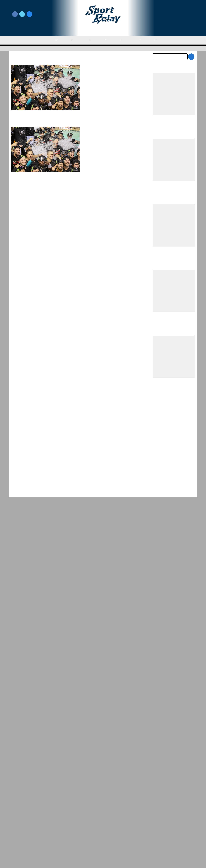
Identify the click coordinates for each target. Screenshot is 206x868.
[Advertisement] (174, 402)
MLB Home (18, 823)
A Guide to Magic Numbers (107, 133)
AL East (64, 40)
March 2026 (159, 719)
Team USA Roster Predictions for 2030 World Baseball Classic (173, 502)
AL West (101, 40)
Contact (16, 837)
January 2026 (160, 732)
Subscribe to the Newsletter (165, 823)
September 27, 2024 (94, 142)
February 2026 (161, 726)
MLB (49, 40)
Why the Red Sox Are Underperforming (72, 786)
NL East (118, 40)
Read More (91, 120)
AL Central (82, 40)
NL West (154, 40)
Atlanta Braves (91, 90)
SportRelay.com (111, 861)
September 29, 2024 (94, 85)
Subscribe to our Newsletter (174, 18)
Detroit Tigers (108, 146)
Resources (17, 844)
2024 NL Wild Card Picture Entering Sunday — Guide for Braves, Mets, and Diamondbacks (113, 72)
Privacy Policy (65, 828)
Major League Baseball (22, 48)
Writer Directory (113, 828)
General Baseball (109, 90)
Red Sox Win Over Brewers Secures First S (171, 786)
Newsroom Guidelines (70, 823)
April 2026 (158, 712)
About (15, 830)
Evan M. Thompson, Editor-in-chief (106, 82)
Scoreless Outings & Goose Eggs (168, 828)
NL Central (136, 40)
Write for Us (174, 14)
